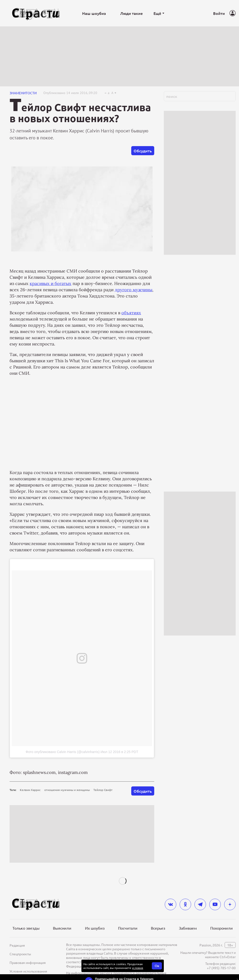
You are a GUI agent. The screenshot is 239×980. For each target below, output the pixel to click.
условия (138, 968)
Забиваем (188, 928)
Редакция (17, 945)
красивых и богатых (51, 283)
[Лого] (36, 13)
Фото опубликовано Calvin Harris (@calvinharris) (63, 752)
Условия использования (28, 971)
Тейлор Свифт (103, 790)
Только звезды (26, 928)
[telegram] (200, 904)
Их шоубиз (95, 928)
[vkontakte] (171, 904)
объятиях (131, 313)
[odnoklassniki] (185, 904)
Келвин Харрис (30, 790)
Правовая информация (28, 962)
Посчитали (128, 928)
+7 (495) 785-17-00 (221, 968)
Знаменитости (23, 93)
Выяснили (62, 928)
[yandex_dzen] (230, 904)
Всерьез (158, 928)
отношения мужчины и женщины (67, 790)
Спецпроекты (20, 954)
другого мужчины (134, 290)
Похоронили (222, 928)
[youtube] (215, 904)
